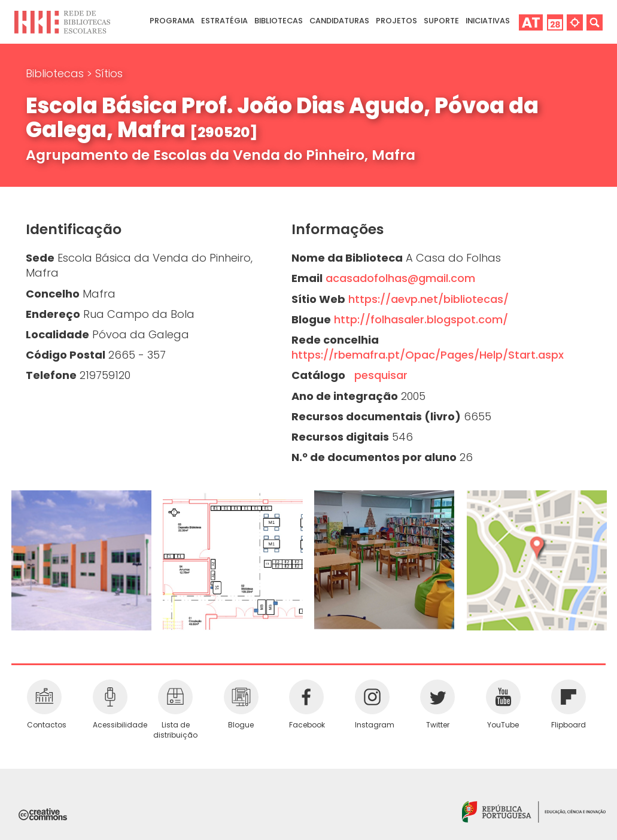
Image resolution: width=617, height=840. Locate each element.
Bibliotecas (56, 73)
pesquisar (378, 375)
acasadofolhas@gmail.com (400, 278)
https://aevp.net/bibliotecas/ (428, 299)
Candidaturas (339, 21)
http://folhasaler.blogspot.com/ (421, 319)
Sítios (109, 73)
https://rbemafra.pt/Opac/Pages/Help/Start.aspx (428, 355)
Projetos (396, 21)
